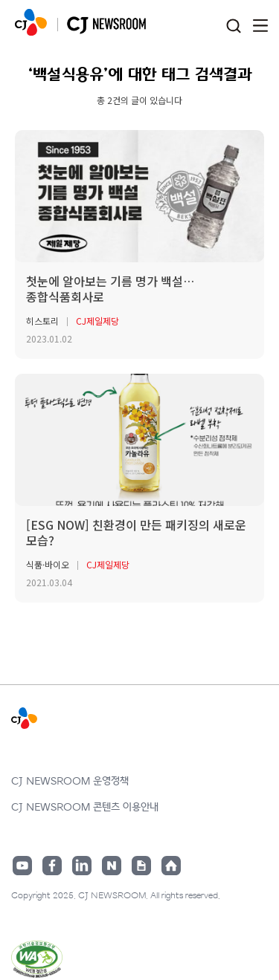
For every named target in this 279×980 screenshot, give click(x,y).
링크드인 (82, 866)
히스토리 (42, 321)
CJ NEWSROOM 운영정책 (70, 781)
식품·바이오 (48, 564)
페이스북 (52, 866)
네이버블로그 (112, 866)
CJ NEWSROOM (31, 22)
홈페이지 (171, 866)
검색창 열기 (233, 26)
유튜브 (22, 866)
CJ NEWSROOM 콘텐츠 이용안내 (85, 807)
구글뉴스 (141, 866)
